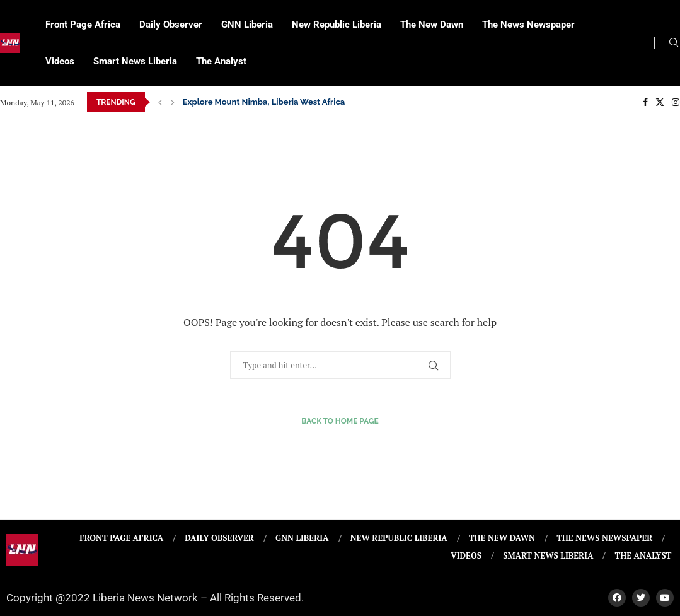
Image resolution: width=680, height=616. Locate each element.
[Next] (173, 102)
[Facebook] (645, 102)
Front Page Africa (83, 25)
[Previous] (160, 102)
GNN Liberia (247, 25)
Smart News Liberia (135, 61)
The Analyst (221, 61)
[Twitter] (660, 102)
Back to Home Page (340, 421)
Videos (60, 61)
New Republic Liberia (337, 25)
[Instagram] (676, 102)
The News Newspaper (528, 25)
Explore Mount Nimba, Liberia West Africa (264, 102)
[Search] (674, 44)
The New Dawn (432, 25)
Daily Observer (171, 25)
